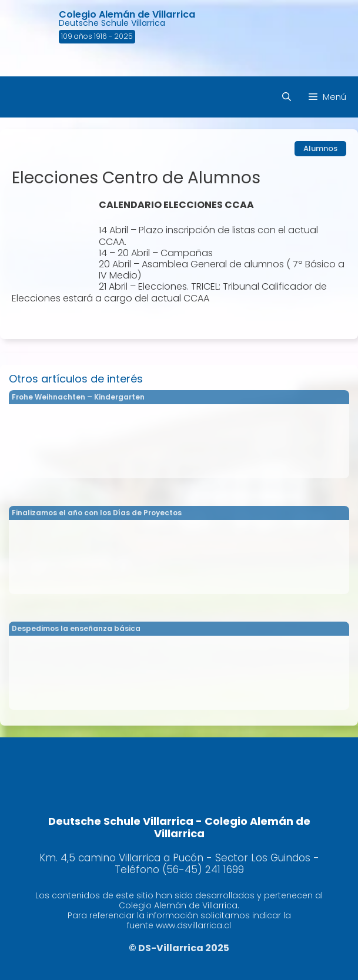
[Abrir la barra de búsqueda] (287, 97)
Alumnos (320, 148)
